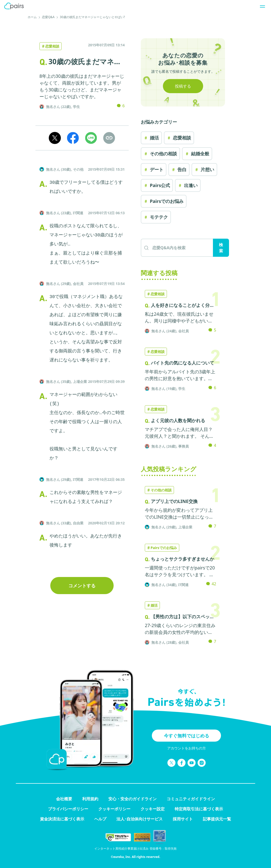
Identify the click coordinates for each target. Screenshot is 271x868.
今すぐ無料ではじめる (187, 736)
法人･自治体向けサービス (140, 819)
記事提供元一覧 (217, 819)
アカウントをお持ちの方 (187, 748)
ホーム (32, 17)
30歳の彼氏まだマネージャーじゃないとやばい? (92, 17)
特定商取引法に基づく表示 (199, 809)
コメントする (82, 586)
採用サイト (183, 819)
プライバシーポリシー (68, 809)
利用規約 (90, 799)
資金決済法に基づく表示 (62, 819)
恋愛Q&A (48, 17)
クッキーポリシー (114, 809)
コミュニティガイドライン (191, 799)
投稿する (183, 86)
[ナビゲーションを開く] (261, 6)
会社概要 (64, 799)
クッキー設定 (153, 809)
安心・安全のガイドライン (132, 799)
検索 (221, 248)
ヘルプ (100, 819)
